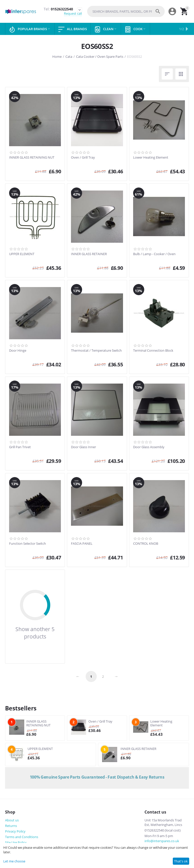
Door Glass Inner (83, 447)
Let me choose (14, 861)
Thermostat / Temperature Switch (96, 351)
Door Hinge (18, 351)
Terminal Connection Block (153, 351)
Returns (11, 826)
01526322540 (58, 9)
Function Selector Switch (28, 544)
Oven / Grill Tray (83, 158)
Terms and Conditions (22, 837)
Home (57, 56)
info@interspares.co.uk (162, 841)
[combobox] (126, 11)
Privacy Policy (15, 831)
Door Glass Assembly (149, 447)
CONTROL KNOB (146, 544)
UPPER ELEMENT (22, 254)
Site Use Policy (16, 842)
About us (12, 820)
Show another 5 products (35, 633)
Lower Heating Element (151, 158)
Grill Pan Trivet (20, 447)
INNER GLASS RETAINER (89, 254)
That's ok (181, 861)
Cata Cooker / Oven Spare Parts (100, 56)
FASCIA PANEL (82, 544)
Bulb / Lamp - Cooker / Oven (154, 254)
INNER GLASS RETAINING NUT (32, 158)
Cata (69, 56)
